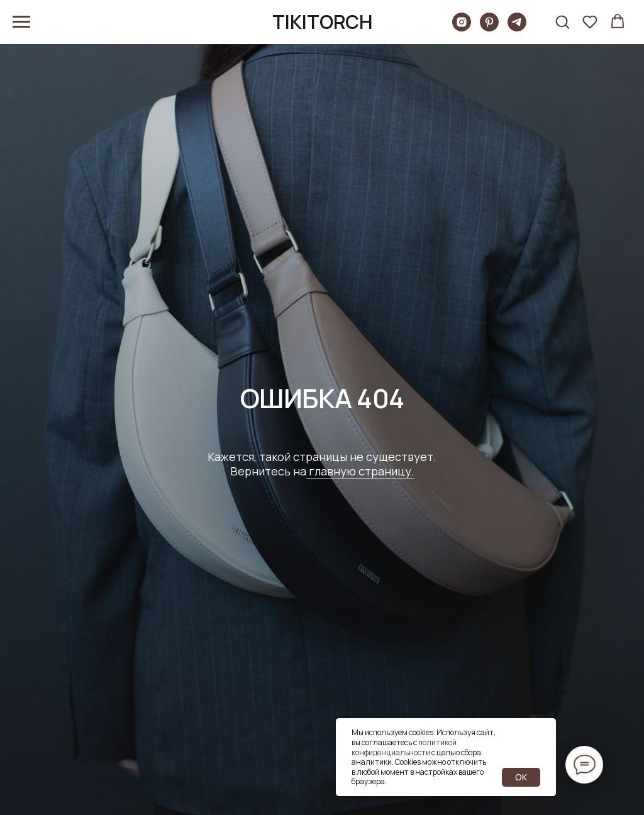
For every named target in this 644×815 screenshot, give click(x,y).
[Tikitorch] (462, 28)
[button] (562, 21)
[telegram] (517, 28)
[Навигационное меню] (21, 22)
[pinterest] (489, 28)
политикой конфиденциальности (404, 747)
